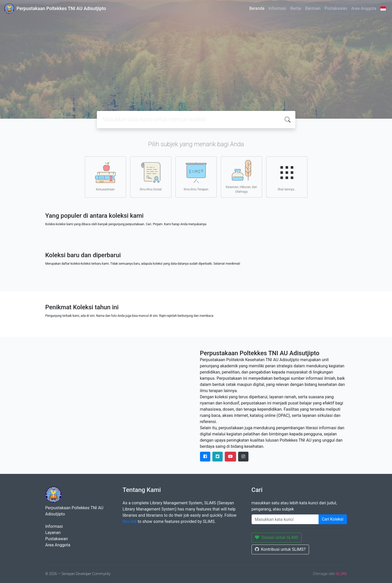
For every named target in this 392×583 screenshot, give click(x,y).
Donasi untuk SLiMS (277, 537)
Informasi (277, 8)
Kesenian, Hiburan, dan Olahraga (241, 177)
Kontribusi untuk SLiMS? (280, 549)
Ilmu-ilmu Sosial (151, 177)
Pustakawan (336, 8)
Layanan (53, 533)
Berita (296, 8)
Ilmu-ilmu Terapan (196, 177)
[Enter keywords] (285, 519)
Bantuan (313, 8)
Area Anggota (364, 8)
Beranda (257, 8)
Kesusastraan (105, 177)
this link (130, 521)
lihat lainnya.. (287, 177)
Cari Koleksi (333, 519)
